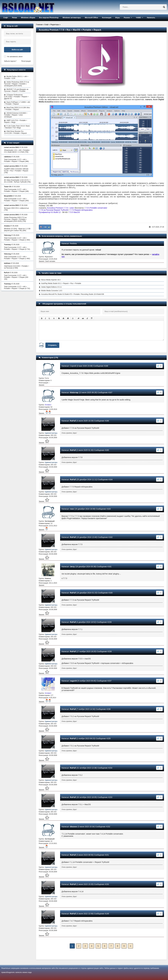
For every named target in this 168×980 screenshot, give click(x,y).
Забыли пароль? (10, 61)
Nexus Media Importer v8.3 (51, 280)
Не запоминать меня (15, 57)
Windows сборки (28, 18)
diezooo (74, 827)
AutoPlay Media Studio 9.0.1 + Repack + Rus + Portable (61, 283)
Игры (118, 18)
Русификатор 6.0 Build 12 (50, 212)
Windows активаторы (72, 18)
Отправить (52, 345)
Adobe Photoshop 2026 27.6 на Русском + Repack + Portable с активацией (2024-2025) (17, 84)
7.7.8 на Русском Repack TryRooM (53, 210)
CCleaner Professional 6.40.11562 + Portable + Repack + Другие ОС (16, 97)
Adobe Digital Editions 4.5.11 (51, 287)
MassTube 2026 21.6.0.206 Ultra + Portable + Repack (17, 109)
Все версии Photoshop (49, 18)
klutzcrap (74, 392)
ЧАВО (138, 18)
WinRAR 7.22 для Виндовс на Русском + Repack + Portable (16, 90)
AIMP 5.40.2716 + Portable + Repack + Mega (16, 121)
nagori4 (73, 681)
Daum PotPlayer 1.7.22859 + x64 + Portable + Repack (17, 103)
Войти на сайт (17, 50)
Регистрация (26, 61)
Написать (151, 18)
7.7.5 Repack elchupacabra (81, 210)
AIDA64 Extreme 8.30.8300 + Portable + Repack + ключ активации (16, 115)
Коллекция (107, 18)
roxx (72, 509)
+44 (45, 227)
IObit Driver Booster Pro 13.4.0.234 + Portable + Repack (15, 132)
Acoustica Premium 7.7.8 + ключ (61, 208)
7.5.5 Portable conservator (96, 208)
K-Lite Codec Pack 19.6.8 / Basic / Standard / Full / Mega (17, 127)
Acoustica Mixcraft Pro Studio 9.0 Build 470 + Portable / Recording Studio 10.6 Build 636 (73, 294)
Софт (6, 18)
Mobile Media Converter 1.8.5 (52, 291)
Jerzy (72, 567)
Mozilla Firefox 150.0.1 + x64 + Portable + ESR (16, 77)
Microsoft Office (91, 18)
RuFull (73, 421)
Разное (127, 18)
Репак (14, 18)
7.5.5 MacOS (74, 212)
